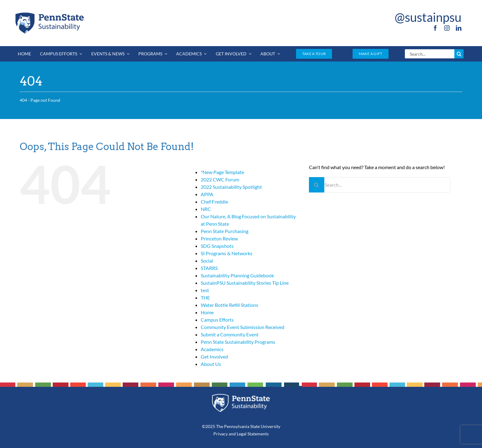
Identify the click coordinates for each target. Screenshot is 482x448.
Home (207, 312)
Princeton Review (219, 238)
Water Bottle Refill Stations (229, 305)
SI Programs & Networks (227, 253)
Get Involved (214, 357)
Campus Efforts (217, 320)
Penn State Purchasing (225, 231)
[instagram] (447, 28)
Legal (242, 434)
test (205, 290)
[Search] (459, 54)
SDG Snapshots (217, 246)
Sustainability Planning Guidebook (237, 275)
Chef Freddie (214, 202)
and (232, 434)
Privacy (221, 434)
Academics (212, 349)
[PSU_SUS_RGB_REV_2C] (241, 396)
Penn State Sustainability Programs (238, 342)
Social (207, 261)
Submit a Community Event (230, 334)
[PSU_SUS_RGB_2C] (49, 13)
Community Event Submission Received (243, 327)
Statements (258, 434)
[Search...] (430, 54)
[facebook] (435, 28)
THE (205, 297)
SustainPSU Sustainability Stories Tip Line (245, 283)
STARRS (209, 268)
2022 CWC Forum (220, 179)
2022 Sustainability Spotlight (231, 187)
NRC (206, 209)
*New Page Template (222, 172)
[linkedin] (459, 28)
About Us (211, 364)
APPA (207, 194)
